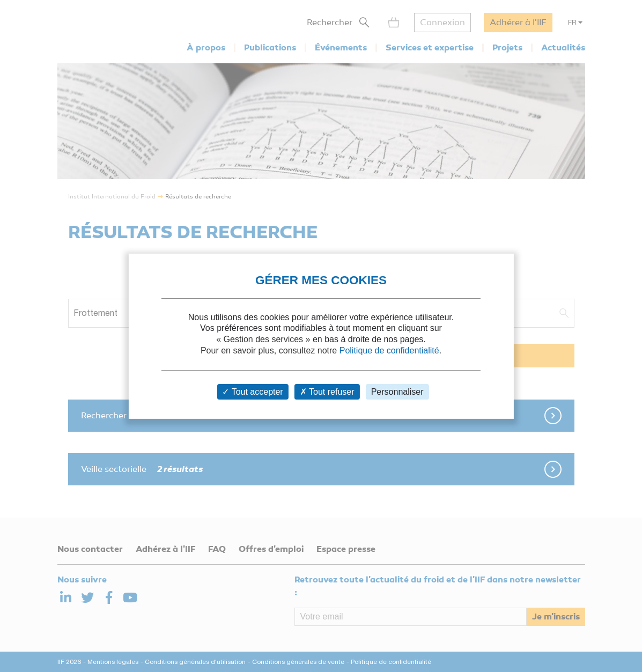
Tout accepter (252, 392)
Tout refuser (327, 392)
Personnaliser (397, 392)
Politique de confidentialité (389, 350)
